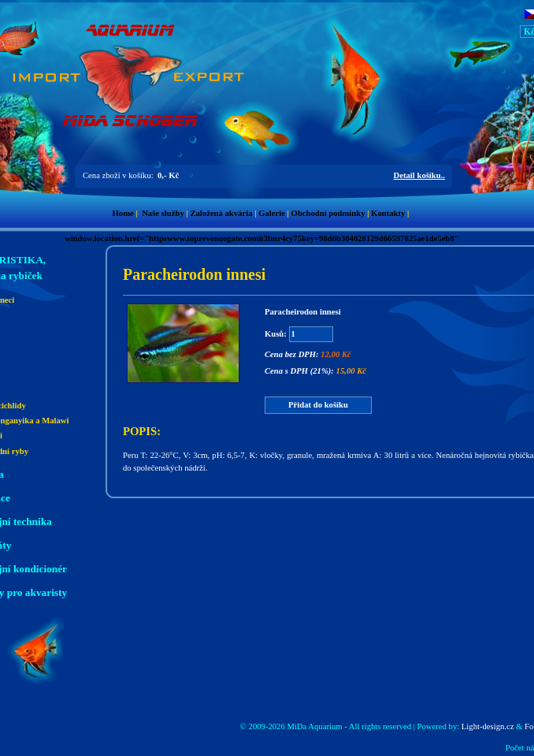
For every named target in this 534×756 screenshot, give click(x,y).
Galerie (272, 213)
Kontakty (388, 213)
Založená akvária (221, 213)
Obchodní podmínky (328, 213)
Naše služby (163, 213)
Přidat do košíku (318, 405)
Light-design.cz (488, 726)
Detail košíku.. (419, 175)
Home (123, 213)
